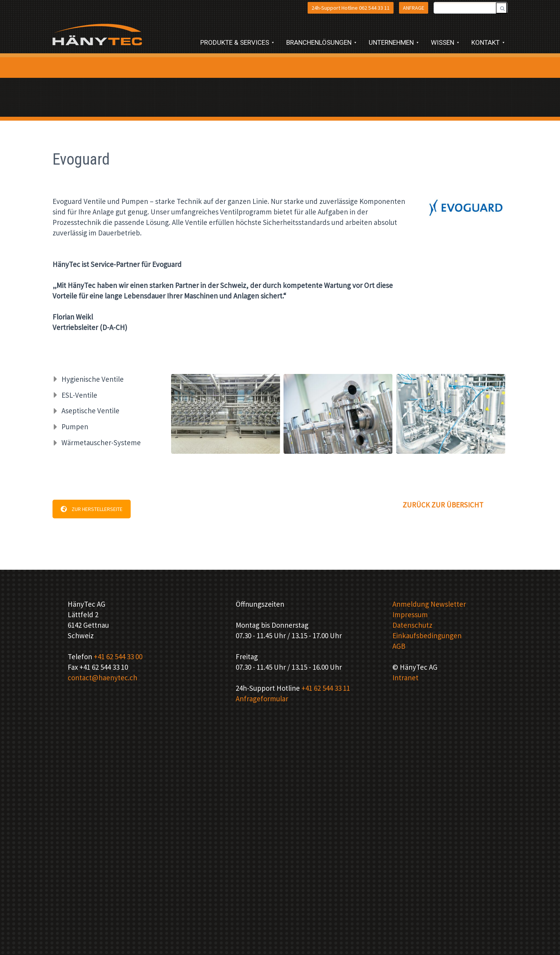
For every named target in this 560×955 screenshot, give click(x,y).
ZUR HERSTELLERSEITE (92, 509)
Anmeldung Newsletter (429, 604)
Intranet (405, 678)
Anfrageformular (262, 699)
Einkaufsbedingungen (427, 635)
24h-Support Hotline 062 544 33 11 (351, 8)
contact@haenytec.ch (102, 678)
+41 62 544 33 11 (326, 688)
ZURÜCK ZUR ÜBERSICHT (443, 505)
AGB (399, 646)
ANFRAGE (414, 8)
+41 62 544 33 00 (118, 657)
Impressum (410, 614)
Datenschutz (412, 625)
